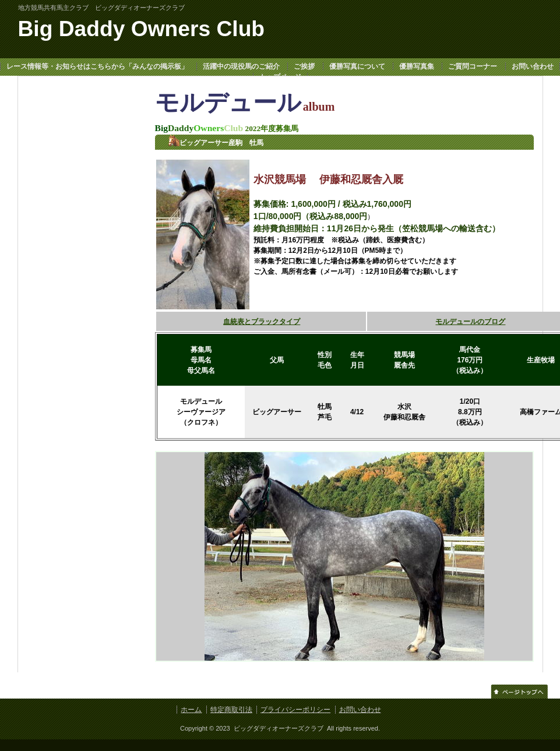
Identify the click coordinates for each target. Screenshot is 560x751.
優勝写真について (357, 66)
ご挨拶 (304, 66)
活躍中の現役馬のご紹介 (241, 66)
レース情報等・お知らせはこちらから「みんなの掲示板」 (97, 66)
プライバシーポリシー (295, 710)
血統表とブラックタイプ (262, 322)
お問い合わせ (533, 66)
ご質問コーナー (473, 66)
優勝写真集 (417, 66)
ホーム (191, 710)
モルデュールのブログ (470, 322)
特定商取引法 (231, 710)
